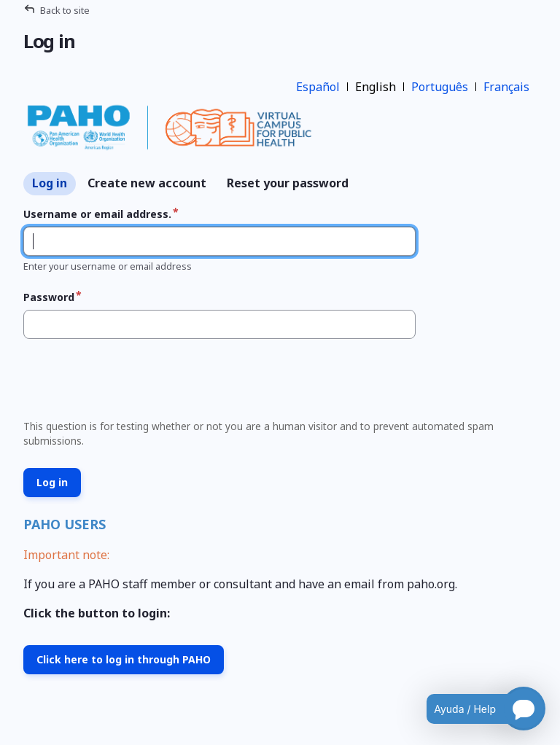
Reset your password (288, 183)
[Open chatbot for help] (475, 709)
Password (49, 297)
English (376, 87)
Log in (50, 183)
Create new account (147, 183)
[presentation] (129, 383)
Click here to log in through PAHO (124, 659)
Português (440, 87)
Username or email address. (97, 214)
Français (506, 87)
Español (318, 87)
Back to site (65, 10)
